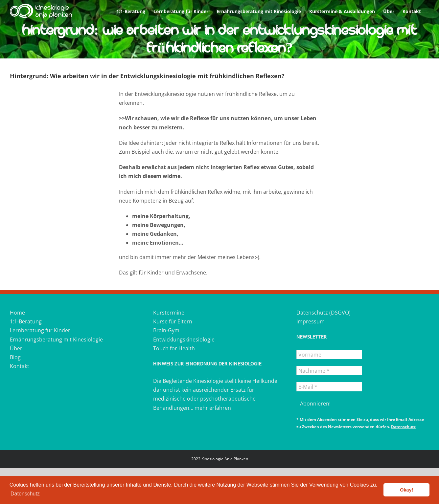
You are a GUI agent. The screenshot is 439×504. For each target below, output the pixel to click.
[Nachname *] (329, 371)
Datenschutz (403, 427)
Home (17, 313)
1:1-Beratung (26, 321)
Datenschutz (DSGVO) (323, 313)
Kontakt (20, 366)
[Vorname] (329, 354)
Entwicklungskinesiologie (184, 340)
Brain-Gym (166, 330)
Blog (15, 357)
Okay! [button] (406, 490)
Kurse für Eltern (173, 321)
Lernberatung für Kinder (40, 330)
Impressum (311, 321)
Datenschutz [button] (25, 494)
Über (16, 348)
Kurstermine (169, 313)
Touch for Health (174, 348)
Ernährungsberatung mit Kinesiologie (56, 340)
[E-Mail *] (329, 387)
